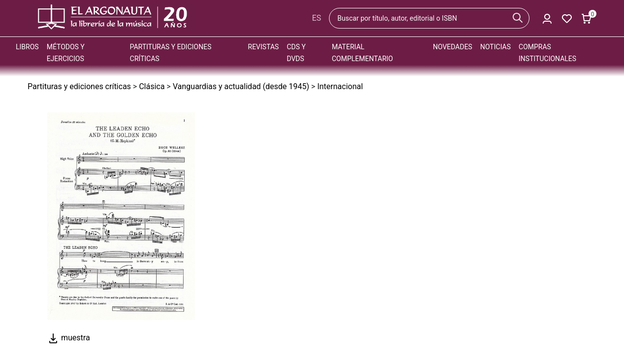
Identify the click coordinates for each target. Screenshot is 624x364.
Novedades (453, 47)
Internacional (340, 86)
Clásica (152, 86)
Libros (27, 47)
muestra (69, 338)
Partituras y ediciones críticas (79, 86)
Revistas (263, 47)
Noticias (495, 47)
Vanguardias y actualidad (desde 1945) (241, 86)
